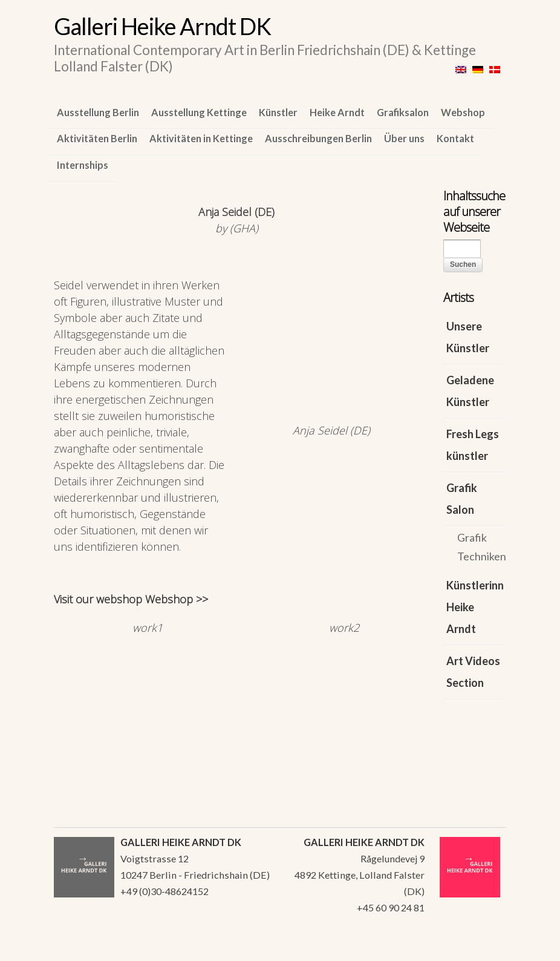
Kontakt (455, 138)
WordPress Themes (483, 948)
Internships (83, 165)
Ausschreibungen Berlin (318, 138)
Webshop (463, 112)
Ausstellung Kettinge (199, 112)
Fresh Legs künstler (473, 445)
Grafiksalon (403, 112)
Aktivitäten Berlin (97, 138)
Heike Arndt (337, 112)
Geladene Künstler (470, 391)
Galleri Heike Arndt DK (162, 26)
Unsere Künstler (468, 337)
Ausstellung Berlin (98, 112)
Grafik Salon (462, 499)
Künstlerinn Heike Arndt (475, 607)
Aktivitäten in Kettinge (201, 138)
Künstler (278, 112)
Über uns (404, 138)
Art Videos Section (473, 672)
